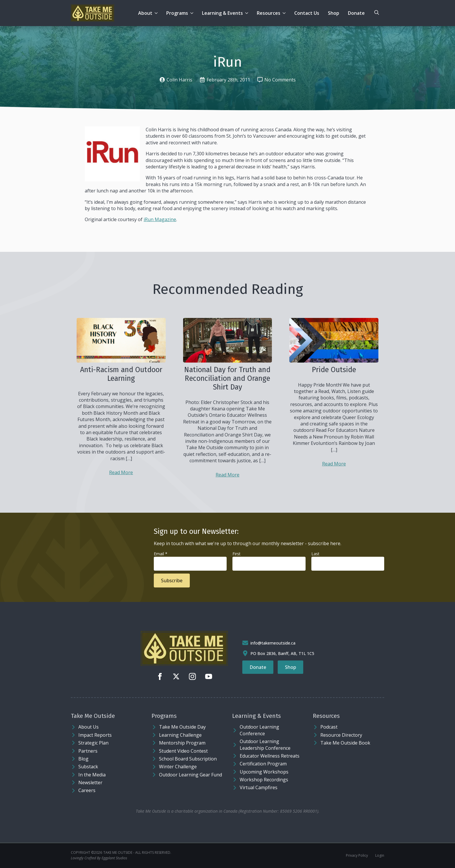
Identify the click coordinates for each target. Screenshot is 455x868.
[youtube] (209, 676)
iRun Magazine (160, 219)
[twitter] (176, 676)
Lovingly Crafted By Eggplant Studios (99, 858)
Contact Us (307, 13)
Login (380, 856)
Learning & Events (222, 13)
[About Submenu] (157, 13)
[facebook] (160, 676)
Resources (269, 13)
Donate (356, 13)
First (236, 554)
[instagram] (192, 676)
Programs (177, 13)
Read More (121, 472)
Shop (334, 13)
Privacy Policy (357, 856)
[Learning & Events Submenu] (248, 13)
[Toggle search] (377, 12)
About (145, 13)
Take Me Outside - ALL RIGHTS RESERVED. (137, 853)
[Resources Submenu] (285, 13)
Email (161, 554)
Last (315, 554)
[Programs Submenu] (193, 13)
